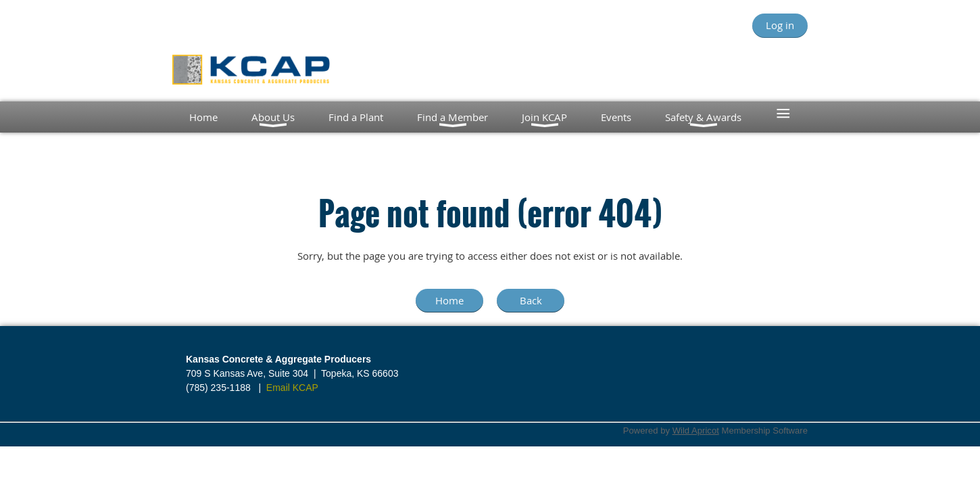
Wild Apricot (696, 431)
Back (531, 300)
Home (449, 300)
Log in (780, 25)
